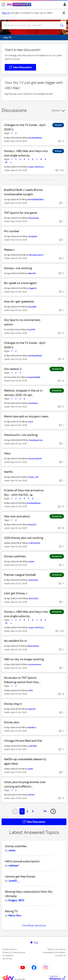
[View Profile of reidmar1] (14, 866)
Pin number (12, 231)
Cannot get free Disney (20, 877)
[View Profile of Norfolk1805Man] (36, 199)
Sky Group (7, 959)
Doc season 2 (13, 369)
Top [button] (36, 943)
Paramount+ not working (21, 435)
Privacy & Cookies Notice (14, 952)
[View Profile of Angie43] (33, 288)
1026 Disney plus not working (24, 538)
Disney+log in (13, 704)
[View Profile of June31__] (14, 881)
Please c (9, 250)
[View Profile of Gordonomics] (35, 664)
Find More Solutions (34, 926)
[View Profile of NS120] (31, 795)
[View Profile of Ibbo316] (32, 273)
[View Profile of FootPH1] (31, 330)
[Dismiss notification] (64, 13)
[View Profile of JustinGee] (33, 580)
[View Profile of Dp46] (30, 769)
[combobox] (31, 25)
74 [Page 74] (45, 811)
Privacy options (10, 949)
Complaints (8, 955)
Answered (57, 369)
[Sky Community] (19, 5)
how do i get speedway (19, 301)
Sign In (64, 5)
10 (6, 162)
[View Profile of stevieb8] (32, 307)
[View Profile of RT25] (30, 691)
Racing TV (11, 911)
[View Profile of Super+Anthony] (36, 167)
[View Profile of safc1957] (33, 746)
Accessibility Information (54, 952)
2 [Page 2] (27, 811)
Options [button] (56, 111)
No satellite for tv (15, 641)
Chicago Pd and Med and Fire (23, 741)
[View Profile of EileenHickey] (33, 646)
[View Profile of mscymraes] (34, 218)
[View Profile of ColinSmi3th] (34, 543)
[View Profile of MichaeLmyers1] (36, 255)
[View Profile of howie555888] (34, 377)
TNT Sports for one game (21, 213)
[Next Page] (53, 811)
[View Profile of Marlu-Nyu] (15, 915)
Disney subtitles (15, 556)
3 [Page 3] (33, 811)
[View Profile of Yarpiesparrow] (36, 440)
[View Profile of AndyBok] (33, 236)
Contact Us (60, 955)
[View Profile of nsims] (31, 562)
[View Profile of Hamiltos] (32, 727)
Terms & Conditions (56, 949)
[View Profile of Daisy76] (32, 709)
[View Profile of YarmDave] (33, 403)
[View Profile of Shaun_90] (33, 477)
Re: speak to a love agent (20, 283)
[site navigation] (3, 5)
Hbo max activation (17, 516)
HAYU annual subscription (22, 861)
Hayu (7, 453)
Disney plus (12, 722)
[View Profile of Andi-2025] (34, 598)
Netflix (8, 472)
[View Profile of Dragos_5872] (16, 900)
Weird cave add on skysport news (26, 416)
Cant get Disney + (16, 593)
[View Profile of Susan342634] (35, 459)
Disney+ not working (18, 268)
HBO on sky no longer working (24, 659)
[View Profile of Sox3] (31, 422)
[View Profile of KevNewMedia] (35, 138)
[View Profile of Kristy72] (32, 525)
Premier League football (20, 575)
